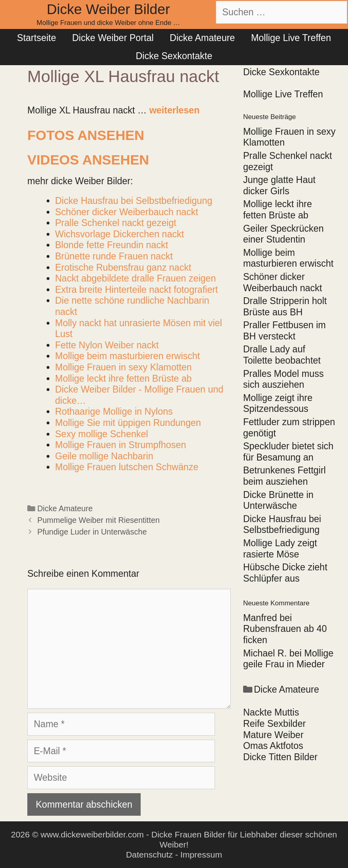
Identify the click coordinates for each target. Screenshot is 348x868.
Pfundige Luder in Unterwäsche (92, 532)
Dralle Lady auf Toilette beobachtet (282, 355)
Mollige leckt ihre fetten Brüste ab (277, 210)
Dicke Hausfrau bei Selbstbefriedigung (282, 525)
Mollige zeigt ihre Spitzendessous (278, 403)
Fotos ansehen (86, 135)
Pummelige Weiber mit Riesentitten (99, 520)
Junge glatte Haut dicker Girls (279, 185)
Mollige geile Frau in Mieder (288, 659)
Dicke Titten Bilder (280, 757)
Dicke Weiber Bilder (108, 9)
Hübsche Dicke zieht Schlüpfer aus (285, 573)
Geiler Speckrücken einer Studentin (284, 234)
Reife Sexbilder (274, 724)
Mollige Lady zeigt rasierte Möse (280, 549)
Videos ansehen (88, 160)
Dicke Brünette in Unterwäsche (278, 500)
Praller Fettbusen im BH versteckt (285, 331)
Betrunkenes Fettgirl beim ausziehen (285, 476)
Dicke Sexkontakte (174, 56)
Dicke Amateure (202, 38)
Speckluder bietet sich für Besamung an (288, 452)
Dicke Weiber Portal (113, 38)
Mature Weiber (273, 735)
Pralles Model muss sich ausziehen (284, 379)
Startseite (36, 38)
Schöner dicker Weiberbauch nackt (282, 282)
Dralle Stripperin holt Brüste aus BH (285, 306)
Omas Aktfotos (273, 746)
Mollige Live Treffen (291, 38)
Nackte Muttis (271, 712)
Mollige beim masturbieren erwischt (288, 258)
